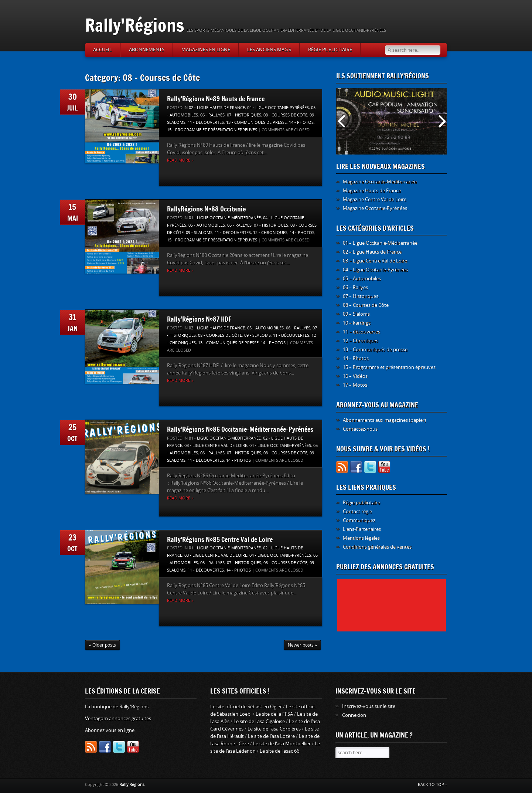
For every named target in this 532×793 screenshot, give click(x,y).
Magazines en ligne (206, 50)
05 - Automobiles (207, 225)
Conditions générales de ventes (377, 547)
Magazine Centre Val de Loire (375, 199)
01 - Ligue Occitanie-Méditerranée (225, 218)
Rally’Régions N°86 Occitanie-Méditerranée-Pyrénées (240, 429)
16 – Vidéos (355, 376)
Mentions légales (361, 538)
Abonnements (147, 50)
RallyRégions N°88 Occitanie (206, 209)
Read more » (180, 160)
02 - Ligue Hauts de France (217, 108)
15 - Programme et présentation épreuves (212, 130)
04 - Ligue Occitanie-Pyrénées (278, 108)
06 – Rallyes (355, 287)
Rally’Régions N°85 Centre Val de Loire (220, 539)
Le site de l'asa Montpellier (282, 744)
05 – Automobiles (362, 279)
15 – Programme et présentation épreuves (389, 367)
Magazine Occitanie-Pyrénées (375, 208)
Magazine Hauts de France (372, 191)
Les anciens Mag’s (269, 50)
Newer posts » (302, 645)
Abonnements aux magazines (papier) (384, 420)
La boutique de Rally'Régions (117, 707)
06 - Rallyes (212, 115)
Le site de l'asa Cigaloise (259, 721)
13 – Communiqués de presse (375, 350)
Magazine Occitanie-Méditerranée (380, 182)
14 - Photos (301, 123)
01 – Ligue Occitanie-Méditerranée (380, 243)
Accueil (103, 50)
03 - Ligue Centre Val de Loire (216, 446)
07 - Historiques (244, 115)
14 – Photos (356, 358)
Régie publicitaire (330, 50)
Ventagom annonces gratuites (118, 719)
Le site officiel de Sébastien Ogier (246, 707)
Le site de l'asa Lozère (271, 736)
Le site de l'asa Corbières (274, 729)
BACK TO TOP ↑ (433, 785)
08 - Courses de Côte (285, 115)
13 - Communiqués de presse (256, 123)
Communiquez (359, 520)
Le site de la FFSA (274, 714)
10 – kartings (357, 323)
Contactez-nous (360, 429)
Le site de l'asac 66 (279, 751)
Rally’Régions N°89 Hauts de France (216, 99)
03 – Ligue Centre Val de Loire (375, 261)
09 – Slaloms (356, 314)
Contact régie (357, 511)
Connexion (354, 715)
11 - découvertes (206, 123)
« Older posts (103, 645)
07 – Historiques (361, 296)
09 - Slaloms (199, 233)
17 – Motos (355, 385)
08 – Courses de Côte (366, 305)
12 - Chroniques (270, 233)
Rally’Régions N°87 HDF (199, 319)
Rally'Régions (135, 25)
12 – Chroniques (361, 341)
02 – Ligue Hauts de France (372, 252)
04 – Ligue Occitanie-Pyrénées (375, 270)
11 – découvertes (362, 332)
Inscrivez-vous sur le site (369, 706)
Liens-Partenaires (362, 529)
